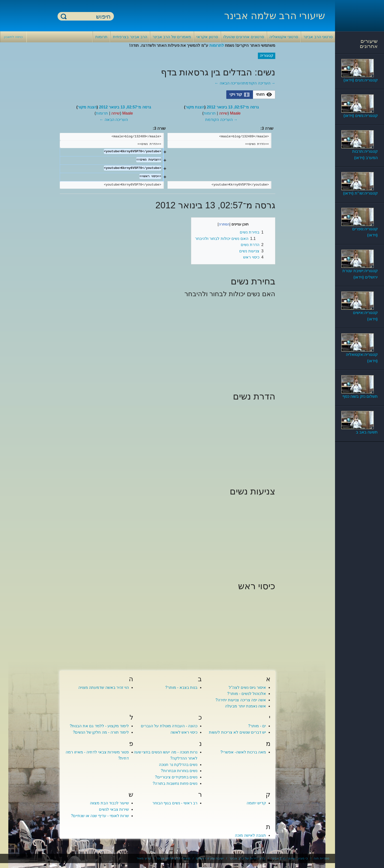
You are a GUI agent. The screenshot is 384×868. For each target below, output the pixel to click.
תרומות (101, 37)
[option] (264, 94)
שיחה (223, 113)
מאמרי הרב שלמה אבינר (173, 858)
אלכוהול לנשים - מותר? (247, 694)
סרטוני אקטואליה (284, 37)
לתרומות (217, 45)
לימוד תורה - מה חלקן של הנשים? (101, 732)
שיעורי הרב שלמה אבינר (275, 16)
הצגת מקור (195, 107)
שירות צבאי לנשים (114, 809)
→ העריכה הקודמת (259, 83)
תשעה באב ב (367, 432)
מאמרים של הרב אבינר (172, 37)
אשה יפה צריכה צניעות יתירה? (241, 700)
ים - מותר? (257, 726)
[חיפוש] (89, 17)
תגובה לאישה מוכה (251, 835)
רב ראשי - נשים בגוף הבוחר (175, 803)
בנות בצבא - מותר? (181, 687)
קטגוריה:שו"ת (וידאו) (360, 193)
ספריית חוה (321, 858)
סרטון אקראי (207, 37)
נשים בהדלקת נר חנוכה (178, 765)
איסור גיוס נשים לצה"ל (247, 687)
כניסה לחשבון (13, 37)
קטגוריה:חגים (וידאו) (361, 80)
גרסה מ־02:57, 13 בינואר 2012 (233, 107)
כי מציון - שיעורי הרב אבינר (289, 858)
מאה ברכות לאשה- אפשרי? (243, 752)
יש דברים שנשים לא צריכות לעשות (237, 732)
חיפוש (64, 16)
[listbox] (251, 95)
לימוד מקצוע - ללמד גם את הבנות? (99, 726)
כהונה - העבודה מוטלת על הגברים (169, 726)
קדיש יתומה (256, 803)
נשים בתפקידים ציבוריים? (176, 777)
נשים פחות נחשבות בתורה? (175, 783)
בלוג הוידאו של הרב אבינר (247, 858)
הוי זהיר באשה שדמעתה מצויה (104, 687)
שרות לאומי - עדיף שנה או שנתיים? (100, 816)
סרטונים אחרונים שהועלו (244, 37)
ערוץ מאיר (144, 858)
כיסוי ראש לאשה (184, 732)
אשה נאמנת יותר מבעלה (246, 706)
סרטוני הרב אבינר (318, 37)
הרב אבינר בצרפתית (130, 37)
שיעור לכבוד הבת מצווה (109, 803)
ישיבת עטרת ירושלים (210, 858)
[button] (264, 95)
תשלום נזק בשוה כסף (360, 396)
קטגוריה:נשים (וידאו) (361, 116)
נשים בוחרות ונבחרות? (179, 771)
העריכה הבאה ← (229, 83)
